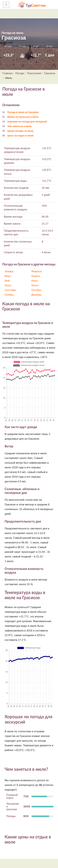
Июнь (35, 281)
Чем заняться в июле (19, 126)
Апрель (36, 276)
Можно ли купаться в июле (23, 117)
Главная (7, 73)
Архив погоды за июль (20, 131)
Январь (9, 271)
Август (35, 285)
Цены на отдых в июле (20, 135)
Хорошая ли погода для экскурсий (27, 121)
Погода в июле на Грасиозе (23, 112)
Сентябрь (11, 290)
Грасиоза (50, 73)
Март (8, 276)
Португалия (34, 73)
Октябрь (37, 290)
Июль (8, 285)
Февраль (37, 271)
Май (7, 281)
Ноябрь (9, 295)
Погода (20, 73)
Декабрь (37, 295)
